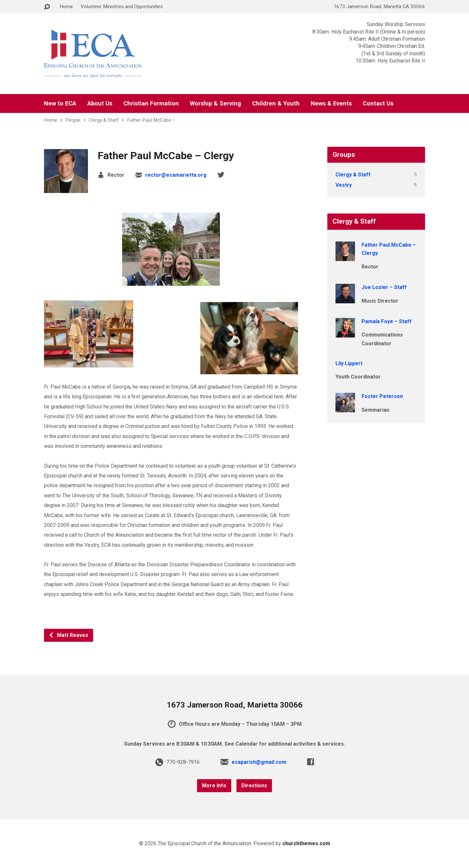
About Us (100, 103)
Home (66, 7)
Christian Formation (151, 103)
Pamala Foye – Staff (387, 321)
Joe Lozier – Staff (384, 287)
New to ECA (60, 103)
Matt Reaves (68, 635)
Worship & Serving (215, 103)
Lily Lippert (349, 363)
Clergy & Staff (104, 120)
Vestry (344, 185)
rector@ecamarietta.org (176, 175)
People (73, 120)
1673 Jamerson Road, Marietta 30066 (235, 705)
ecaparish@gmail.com (259, 762)
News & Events (331, 103)
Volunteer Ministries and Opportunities (122, 7)
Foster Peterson (382, 396)
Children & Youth (276, 103)
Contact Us (378, 103)
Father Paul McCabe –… (153, 120)
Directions (254, 785)
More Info (214, 785)
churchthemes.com (306, 843)
